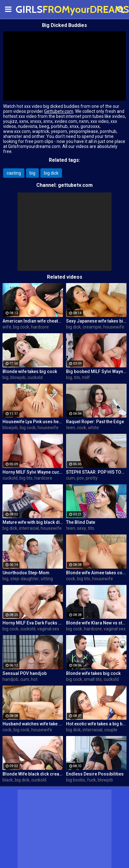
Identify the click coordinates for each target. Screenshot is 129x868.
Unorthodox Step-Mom (26, 573)
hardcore (40, 327)
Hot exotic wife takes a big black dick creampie (96, 724)
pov (80, 478)
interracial (29, 528)
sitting (47, 579)
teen (71, 428)
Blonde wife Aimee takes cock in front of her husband (96, 573)
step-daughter (25, 579)
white (93, 428)
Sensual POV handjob (25, 673)
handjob (10, 679)
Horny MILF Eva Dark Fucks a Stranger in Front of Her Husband (33, 623)
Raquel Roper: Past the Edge (95, 422)
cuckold (35, 377)
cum (70, 478)
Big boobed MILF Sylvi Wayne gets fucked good (96, 371)
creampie (92, 327)
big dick (51, 173)
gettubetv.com (75, 185)
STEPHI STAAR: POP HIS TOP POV (96, 472)
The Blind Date (81, 522)
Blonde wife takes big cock (30, 371)
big (32, 173)
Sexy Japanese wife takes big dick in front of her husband (96, 321)
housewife (114, 327)
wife (7, 327)
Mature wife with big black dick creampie (33, 522)
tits (77, 377)
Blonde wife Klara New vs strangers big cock (96, 623)
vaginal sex (48, 629)
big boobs (76, 780)
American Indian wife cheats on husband (33, 321)
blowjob (18, 377)
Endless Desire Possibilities (95, 774)
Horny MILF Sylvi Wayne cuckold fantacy (33, 472)
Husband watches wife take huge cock (33, 724)
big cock (21, 327)
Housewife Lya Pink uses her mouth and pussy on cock (33, 422)
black (8, 780)
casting (14, 173)
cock (82, 428)
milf (86, 377)
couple (111, 730)
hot (34, 679)
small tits (93, 679)
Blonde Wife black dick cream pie (33, 774)
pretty (92, 478)
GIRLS (31, 9)
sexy (82, 528)
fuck (91, 780)
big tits (26, 478)
